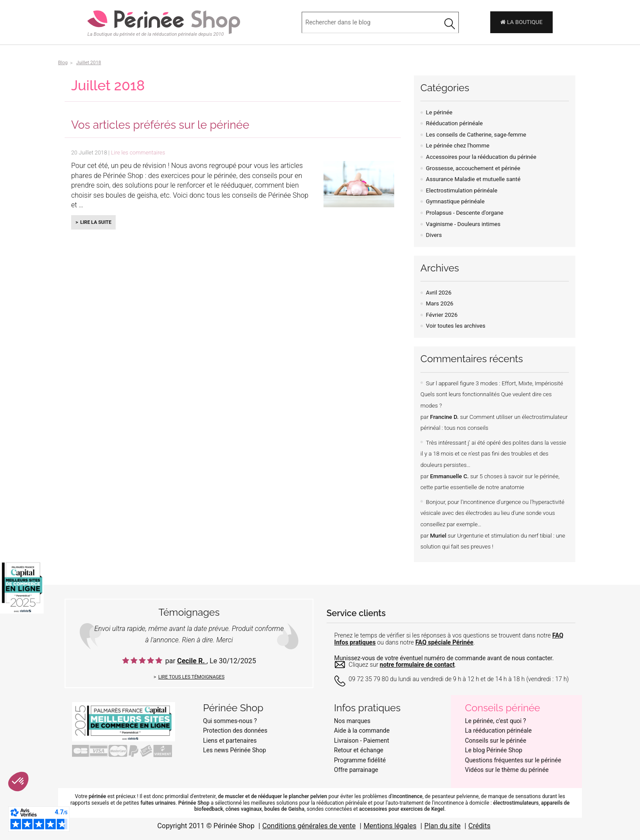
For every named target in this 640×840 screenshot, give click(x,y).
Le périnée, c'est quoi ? (495, 721)
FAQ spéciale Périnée (444, 642)
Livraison (346, 741)
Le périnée (439, 112)
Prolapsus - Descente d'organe (465, 213)
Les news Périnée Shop (234, 750)
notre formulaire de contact (417, 665)
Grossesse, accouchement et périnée (473, 168)
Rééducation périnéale (454, 123)
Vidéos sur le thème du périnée (507, 770)
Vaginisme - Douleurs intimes (463, 224)
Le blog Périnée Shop (494, 750)
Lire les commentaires (138, 153)
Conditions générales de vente (309, 826)
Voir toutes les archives (456, 326)
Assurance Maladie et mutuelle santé (473, 179)
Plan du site (442, 826)
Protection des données (235, 730)
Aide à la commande (362, 730)
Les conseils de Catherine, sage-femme (476, 135)
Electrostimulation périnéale (462, 190)
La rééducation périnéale (498, 730)
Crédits (480, 826)
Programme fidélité (360, 760)
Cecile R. (192, 661)
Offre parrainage (356, 770)
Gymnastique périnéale (455, 201)
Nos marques (352, 721)
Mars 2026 (440, 303)
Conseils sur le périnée (495, 741)
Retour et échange (359, 750)
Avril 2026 (439, 293)
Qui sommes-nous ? (230, 721)
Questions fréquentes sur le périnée (513, 760)
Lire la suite (96, 222)
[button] (18, 782)
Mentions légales (390, 826)
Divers (434, 235)
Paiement (376, 741)
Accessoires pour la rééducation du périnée (481, 157)
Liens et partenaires (230, 741)
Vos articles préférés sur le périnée (160, 125)
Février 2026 (442, 315)
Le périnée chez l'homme (458, 146)
